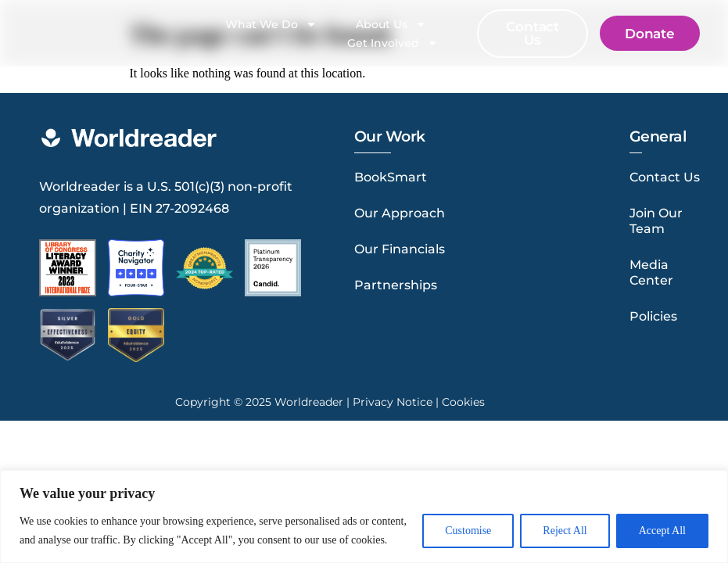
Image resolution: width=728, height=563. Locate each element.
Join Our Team (656, 221)
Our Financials (400, 249)
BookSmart (391, 177)
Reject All (565, 531)
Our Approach (400, 213)
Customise (468, 531)
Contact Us (665, 177)
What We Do (271, 24)
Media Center (651, 273)
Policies (653, 316)
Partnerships (396, 285)
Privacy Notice (393, 400)
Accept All (662, 531)
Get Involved (393, 43)
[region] (364, 516)
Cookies (463, 400)
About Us (391, 24)
